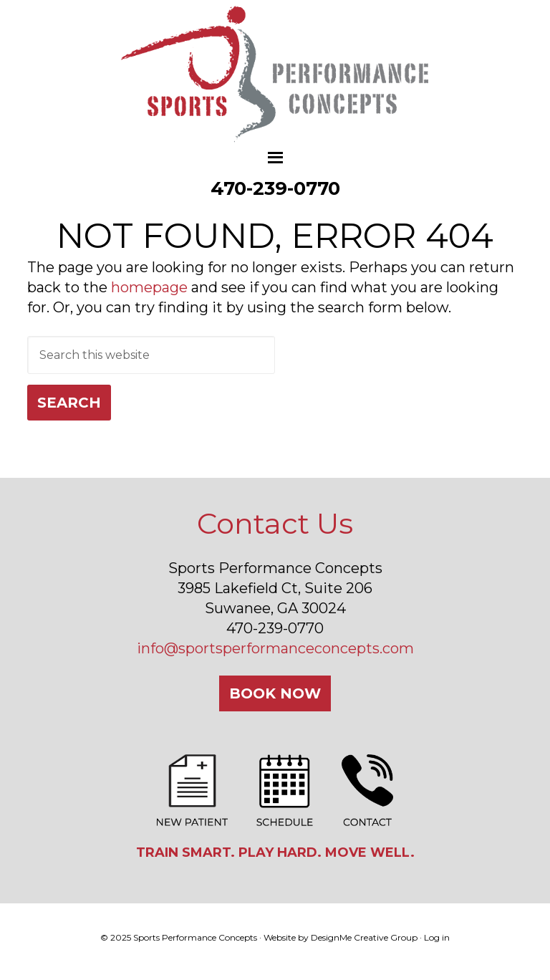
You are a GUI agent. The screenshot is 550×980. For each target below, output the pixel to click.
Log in (437, 937)
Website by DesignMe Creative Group (341, 937)
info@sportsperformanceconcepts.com (275, 648)
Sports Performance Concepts (275, 75)
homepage (149, 287)
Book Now (275, 693)
